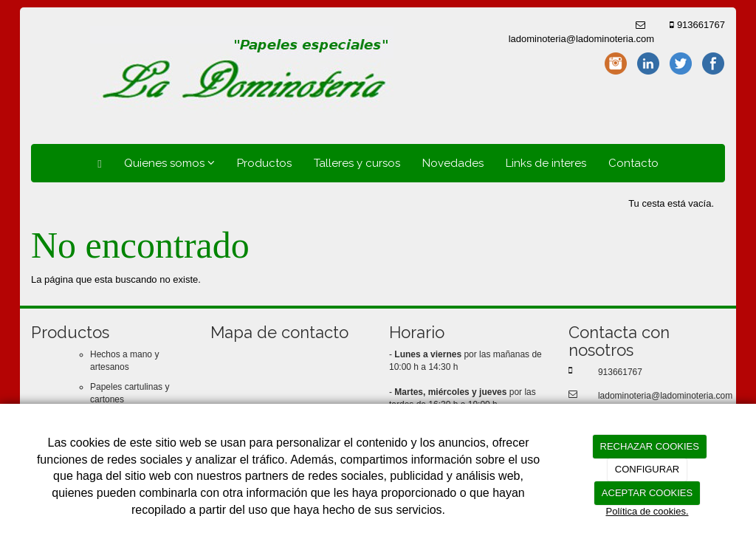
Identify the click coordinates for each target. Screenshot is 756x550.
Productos (264, 163)
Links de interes (546, 163)
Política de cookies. (647, 511)
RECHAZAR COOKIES (650, 446)
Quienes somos (169, 163)
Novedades (453, 163)
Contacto (633, 163)
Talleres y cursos (357, 163)
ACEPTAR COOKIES (647, 493)
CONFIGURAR (647, 469)
